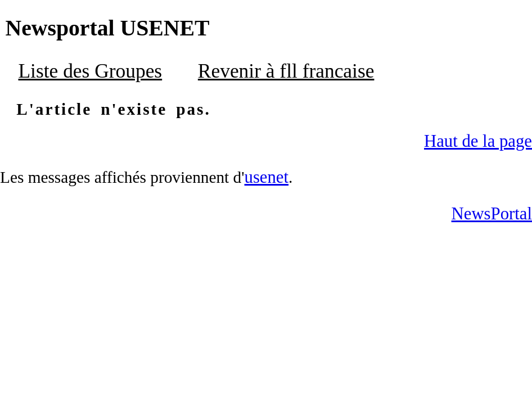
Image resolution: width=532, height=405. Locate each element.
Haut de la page (478, 141)
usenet (267, 177)
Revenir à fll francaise (286, 71)
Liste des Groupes (90, 71)
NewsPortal (492, 214)
